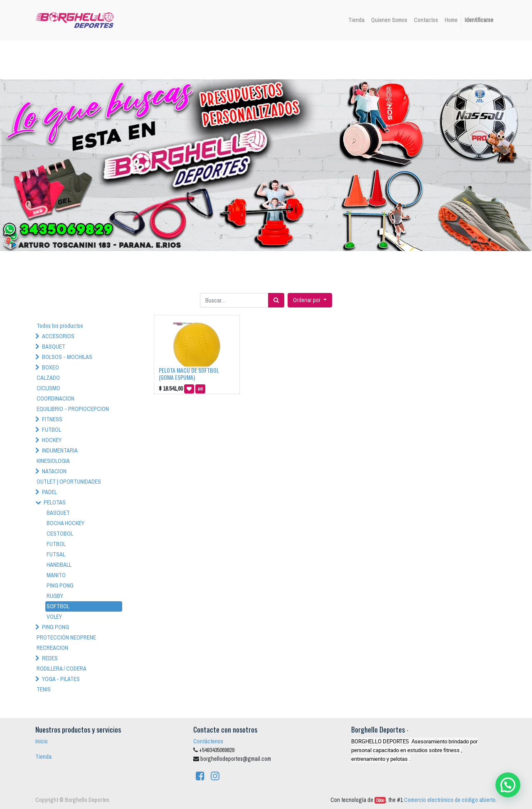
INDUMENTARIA (60, 450)
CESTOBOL (60, 534)
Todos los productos (60, 326)
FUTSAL (56, 554)
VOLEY (54, 617)
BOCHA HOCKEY (65, 523)
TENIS (44, 689)
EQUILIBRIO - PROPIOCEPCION (73, 409)
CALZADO (48, 378)
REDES (50, 658)
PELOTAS (55, 502)
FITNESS (52, 419)
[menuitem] (356, 20)
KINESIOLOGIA (53, 461)
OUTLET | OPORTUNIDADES (69, 482)
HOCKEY (52, 440)
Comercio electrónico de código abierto (450, 800)
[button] (310, 300)
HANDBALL (59, 565)
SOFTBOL (58, 606)
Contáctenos (208, 741)
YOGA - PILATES (61, 679)
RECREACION (52, 648)
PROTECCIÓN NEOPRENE (66, 637)
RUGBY (55, 596)
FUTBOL (52, 430)
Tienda (43, 757)
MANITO (56, 575)
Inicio (42, 741)
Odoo (380, 800)
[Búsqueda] (276, 300)
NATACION (54, 471)
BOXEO (50, 367)
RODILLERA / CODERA (62, 669)
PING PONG (60, 585)
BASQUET (54, 347)
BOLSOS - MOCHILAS (67, 357)
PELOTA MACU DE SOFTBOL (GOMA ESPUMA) (189, 374)
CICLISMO (48, 388)
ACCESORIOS (58, 336)
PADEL (49, 492)
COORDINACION (55, 398)
